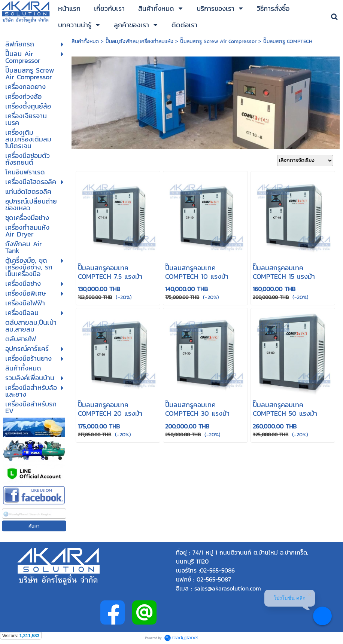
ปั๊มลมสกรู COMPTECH (288, 41)
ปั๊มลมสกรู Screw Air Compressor (218, 41)
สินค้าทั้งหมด (85, 41)
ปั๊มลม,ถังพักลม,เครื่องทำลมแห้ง (139, 41)
